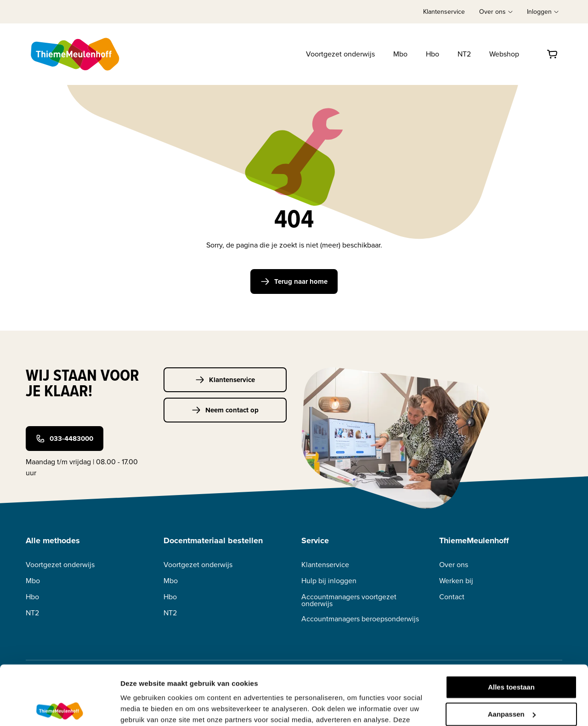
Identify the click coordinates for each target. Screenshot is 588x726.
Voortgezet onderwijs (340, 54)
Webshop (504, 54)
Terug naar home (294, 281)
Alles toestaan (511, 628)
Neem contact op (225, 410)
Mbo (400, 54)
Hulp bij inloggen (329, 581)
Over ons (454, 565)
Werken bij (456, 581)
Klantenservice (444, 12)
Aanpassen (512, 655)
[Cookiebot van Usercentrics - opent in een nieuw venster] (59, 708)
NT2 (464, 54)
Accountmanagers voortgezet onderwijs (349, 600)
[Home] (76, 54)
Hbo (433, 54)
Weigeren (511, 682)
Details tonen (142, 708)
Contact (452, 597)
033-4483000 (65, 439)
